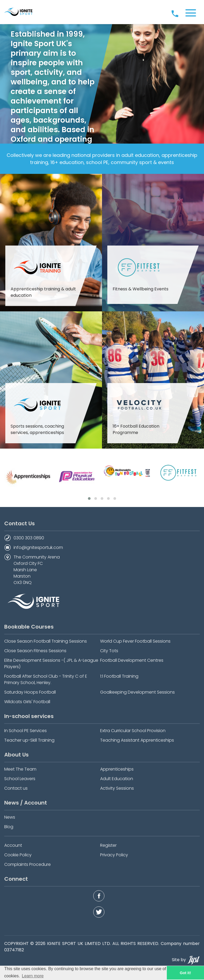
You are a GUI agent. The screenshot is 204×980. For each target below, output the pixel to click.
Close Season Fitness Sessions (35, 651)
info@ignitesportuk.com (38, 547)
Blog (9, 827)
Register (108, 845)
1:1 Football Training (119, 676)
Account (13, 845)
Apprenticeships (117, 769)
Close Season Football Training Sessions (46, 641)
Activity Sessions (117, 788)
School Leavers (20, 779)
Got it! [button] (185, 973)
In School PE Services (25, 731)
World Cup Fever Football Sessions (135, 641)
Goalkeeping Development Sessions (137, 692)
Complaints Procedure (27, 864)
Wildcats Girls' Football (27, 702)
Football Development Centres (132, 660)
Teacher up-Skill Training (29, 740)
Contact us (16, 788)
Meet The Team (20, 769)
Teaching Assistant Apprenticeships (137, 740)
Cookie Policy (18, 855)
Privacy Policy (114, 855)
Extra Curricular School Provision (133, 731)
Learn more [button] (33, 976)
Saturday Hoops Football (30, 692)
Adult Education (117, 779)
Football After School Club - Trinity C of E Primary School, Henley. (46, 679)
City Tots (109, 651)
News (10, 817)
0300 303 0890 (29, 538)
